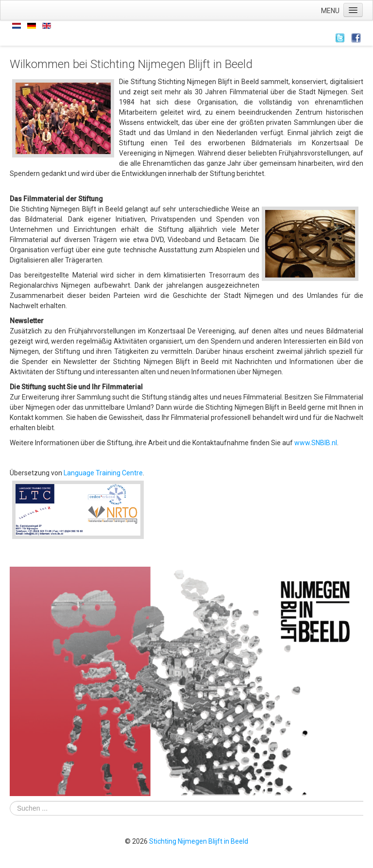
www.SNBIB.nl (316, 443)
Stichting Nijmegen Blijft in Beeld (199, 841)
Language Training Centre (103, 473)
